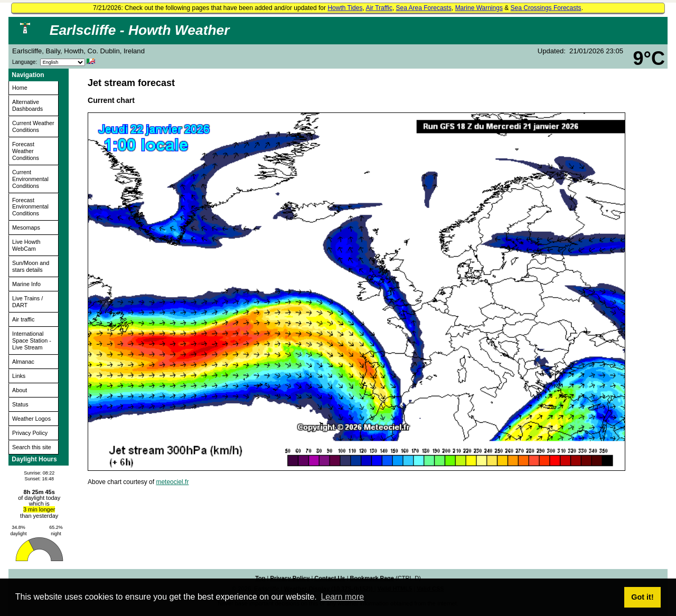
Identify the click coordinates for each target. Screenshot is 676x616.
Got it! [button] (642, 597)
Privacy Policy (30, 433)
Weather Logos (31, 419)
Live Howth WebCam (26, 245)
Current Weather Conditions (33, 126)
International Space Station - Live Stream (32, 340)
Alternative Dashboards (27, 105)
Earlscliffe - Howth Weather (140, 30)
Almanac (23, 362)
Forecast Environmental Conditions (30, 207)
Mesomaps (26, 228)
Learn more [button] (342, 597)
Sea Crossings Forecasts (546, 8)
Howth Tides (345, 8)
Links (19, 376)
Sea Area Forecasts (424, 8)
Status (20, 404)
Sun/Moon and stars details (31, 266)
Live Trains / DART (27, 302)
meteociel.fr (172, 482)
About (20, 390)
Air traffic (23, 319)
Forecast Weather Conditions (26, 151)
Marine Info (26, 284)
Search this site (32, 447)
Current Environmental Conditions (30, 179)
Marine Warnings (479, 8)
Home (20, 88)
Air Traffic (379, 8)
